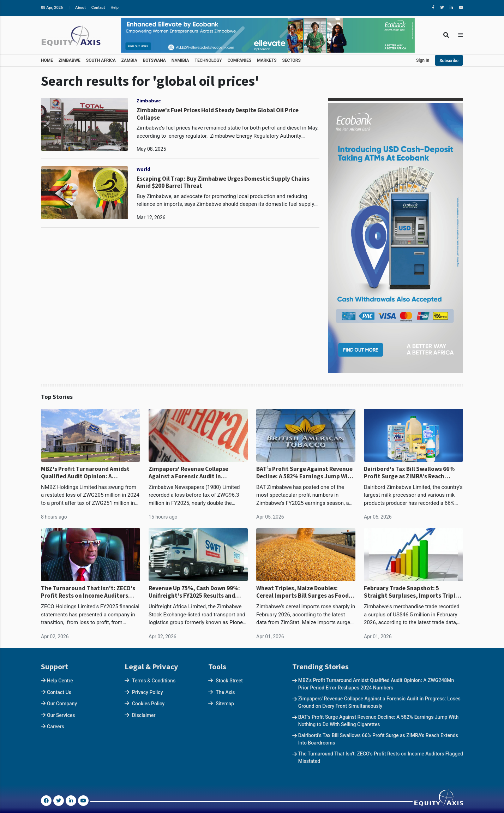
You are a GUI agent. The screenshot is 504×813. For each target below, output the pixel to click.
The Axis (225, 692)
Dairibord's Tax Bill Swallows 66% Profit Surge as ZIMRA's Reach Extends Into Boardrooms (409, 473)
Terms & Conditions (154, 681)
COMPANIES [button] (239, 60)
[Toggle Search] (446, 35)
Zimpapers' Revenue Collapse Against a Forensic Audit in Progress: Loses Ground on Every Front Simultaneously (193, 473)
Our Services (61, 715)
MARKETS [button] (267, 60)
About (80, 8)
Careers (56, 727)
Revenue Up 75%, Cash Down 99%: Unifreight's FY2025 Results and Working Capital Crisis (194, 592)
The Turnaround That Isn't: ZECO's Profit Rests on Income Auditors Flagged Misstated (88, 592)
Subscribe (449, 61)
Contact (98, 8)
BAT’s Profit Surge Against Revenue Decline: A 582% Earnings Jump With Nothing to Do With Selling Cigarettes (305, 473)
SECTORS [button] (292, 60)
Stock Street (229, 681)
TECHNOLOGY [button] (208, 60)
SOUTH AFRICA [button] (101, 60)
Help (115, 8)
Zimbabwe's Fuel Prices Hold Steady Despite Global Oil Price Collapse (218, 114)
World (143, 169)
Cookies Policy (148, 704)
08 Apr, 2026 (52, 8)
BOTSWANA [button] (154, 60)
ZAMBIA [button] (129, 60)
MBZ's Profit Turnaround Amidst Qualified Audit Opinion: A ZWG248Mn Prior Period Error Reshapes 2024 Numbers (85, 473)
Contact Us (59, 692)
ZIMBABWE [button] (70, 60)
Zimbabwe (149, 101)
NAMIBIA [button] (180, 60)
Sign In (423, 60)
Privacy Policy (148, 692)
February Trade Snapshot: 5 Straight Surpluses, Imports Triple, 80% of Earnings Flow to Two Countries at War (412, 592)
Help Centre (60, 681)
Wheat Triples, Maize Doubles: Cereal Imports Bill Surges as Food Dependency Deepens (302, 592)
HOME (47, 60)
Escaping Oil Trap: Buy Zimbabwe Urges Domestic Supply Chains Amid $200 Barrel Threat (223, 182)
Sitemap (225, 704)
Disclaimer (144, 715)
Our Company (62, 704)
